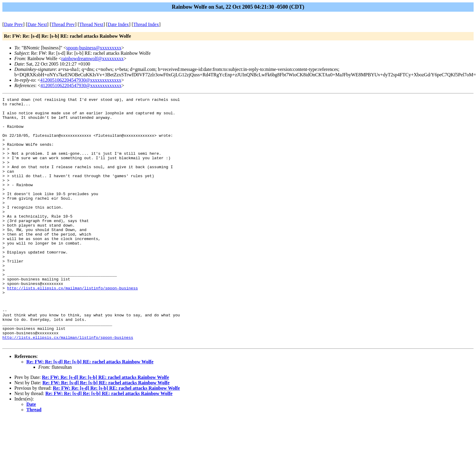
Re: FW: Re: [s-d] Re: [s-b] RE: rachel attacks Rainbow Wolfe (90, 411)
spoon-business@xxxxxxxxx (94, 48)
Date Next (37, 24)
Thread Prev (63, 24)
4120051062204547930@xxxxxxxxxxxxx (81, 80)
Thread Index (146, 24)
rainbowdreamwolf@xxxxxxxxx (93, 59)
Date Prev (13, 24)
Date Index (118, 24)
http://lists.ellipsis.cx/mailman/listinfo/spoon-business (73, 327)
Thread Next (91, 24)
